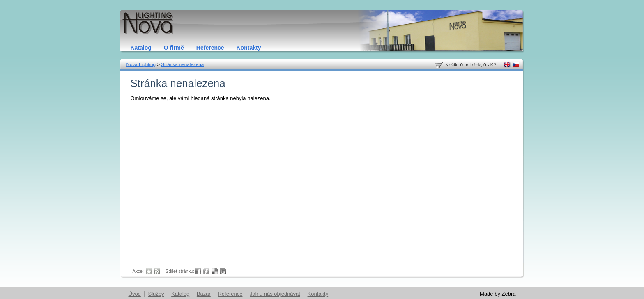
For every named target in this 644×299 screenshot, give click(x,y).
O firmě (174, 48)
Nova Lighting (141, 64)
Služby (156, 294)
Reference (210, 48)
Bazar (204, 294)
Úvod (135, 294)
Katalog (141, 48)
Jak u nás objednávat (275, 294)
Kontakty (249, 48)
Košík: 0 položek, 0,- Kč (471, 65)
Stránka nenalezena (182, 64)
